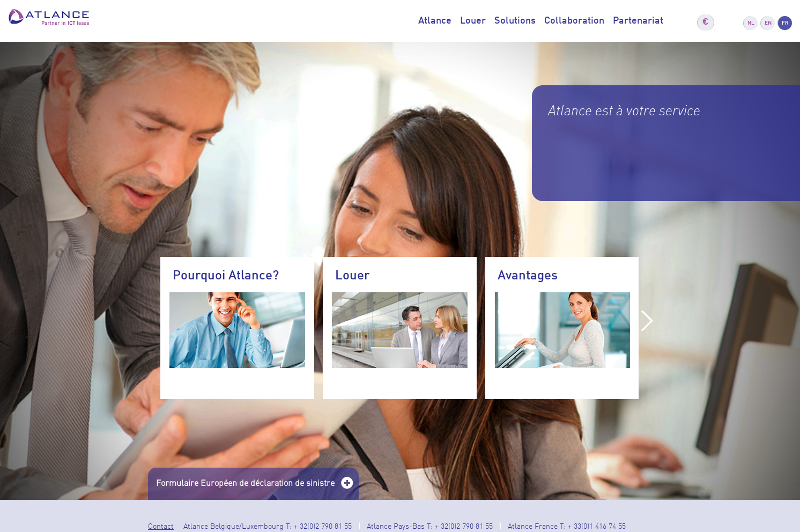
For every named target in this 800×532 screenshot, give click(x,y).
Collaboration (574, 21)
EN (768, 23)
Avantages (528, 276)
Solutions (515, 21)
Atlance (435, 21)
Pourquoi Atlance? (226, 276)
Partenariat (638, 21)
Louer (473, 21)
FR (785, 23)
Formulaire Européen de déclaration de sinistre (255, 487)
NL (751, 23)
